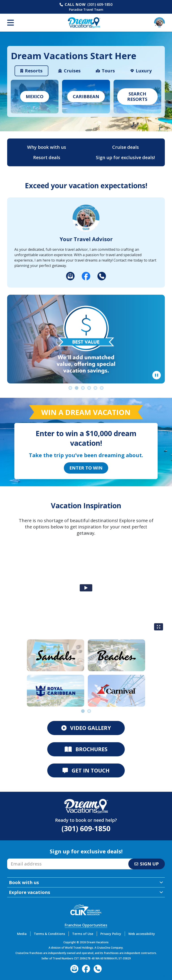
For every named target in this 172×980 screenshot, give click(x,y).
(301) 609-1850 (100, 4)
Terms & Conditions (49, 934)
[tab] (31, 71)
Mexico (35, 96)
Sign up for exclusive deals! (125, 157)
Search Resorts (137, 96)
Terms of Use (83, 934)
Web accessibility (142, 934)
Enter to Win (86, 468)
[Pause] (157, 375)
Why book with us (47, 147)
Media (22, 934)
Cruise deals (126, 147)
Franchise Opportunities (86, 925)
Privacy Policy (111, 934)
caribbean (86, 96)
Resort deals (47, 157)
